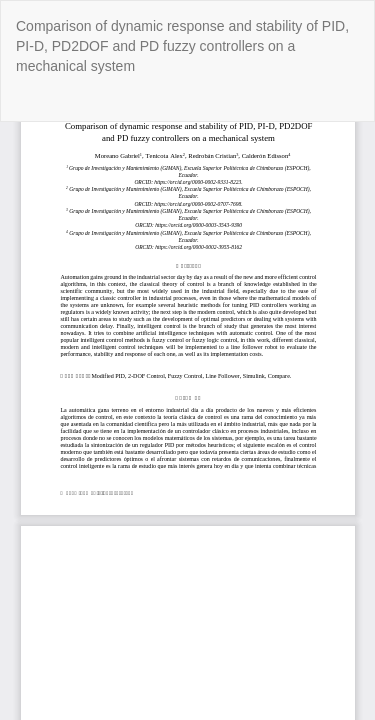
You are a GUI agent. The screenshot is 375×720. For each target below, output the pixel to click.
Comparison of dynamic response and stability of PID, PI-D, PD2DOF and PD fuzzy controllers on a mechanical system (182, 46)
